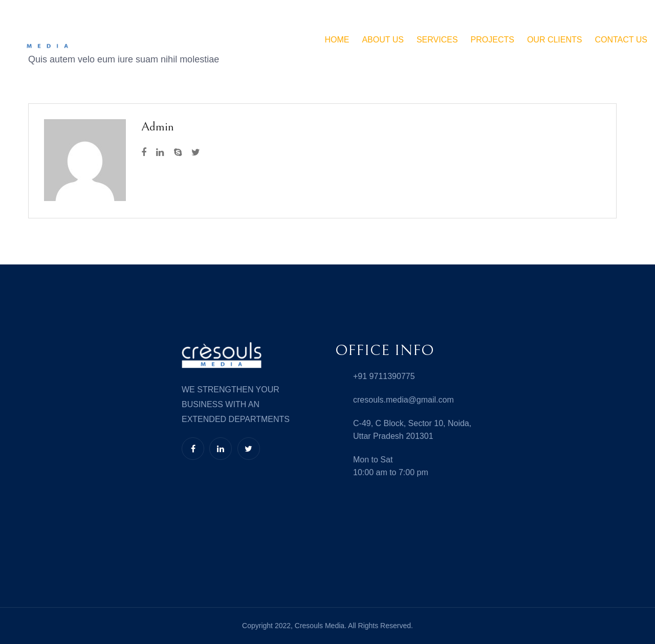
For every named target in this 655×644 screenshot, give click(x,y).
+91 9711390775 (384, 376)
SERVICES (437, 40)
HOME (337, 40)
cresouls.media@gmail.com (403, 400)
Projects (493, 40)
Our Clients (555, 40)
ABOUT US (383, 40)
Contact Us (621, 40)
